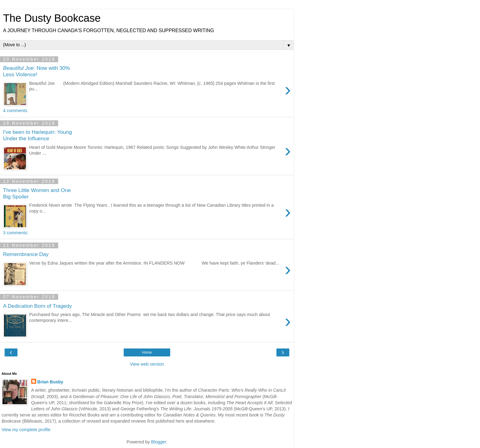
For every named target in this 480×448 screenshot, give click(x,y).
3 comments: (16, 233)
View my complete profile (26, 430)
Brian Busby (50, 382)
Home (147, 352)
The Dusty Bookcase (52, 18)
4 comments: (16, 111)
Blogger (159, 442)
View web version (147, 364)
